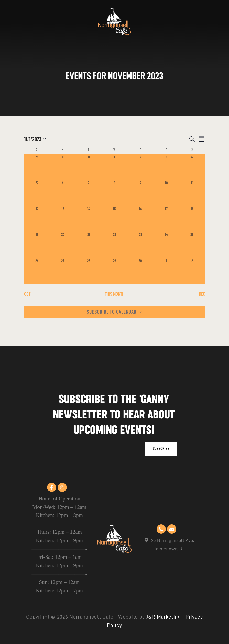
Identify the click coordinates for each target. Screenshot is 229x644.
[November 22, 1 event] (114, 245)
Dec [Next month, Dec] (202, 294)
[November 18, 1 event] (192, 219)
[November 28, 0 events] (89, 271)
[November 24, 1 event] (166, 245)
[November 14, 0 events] (89, 219)
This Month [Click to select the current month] (115, 294)
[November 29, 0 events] (114, 271)
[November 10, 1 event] (166, 193)
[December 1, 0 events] (166, 271)
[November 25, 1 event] (192, 245)
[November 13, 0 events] (63, 219)
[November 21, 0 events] (89, 245)
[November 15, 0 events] (114, 219)
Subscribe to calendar (112, 312)
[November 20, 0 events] (63, 245)
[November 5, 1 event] (37, 193)
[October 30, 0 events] (63, 167)
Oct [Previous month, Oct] (27, 294)
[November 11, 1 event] (192, 193)
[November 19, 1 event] (37, 245)
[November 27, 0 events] (63, 271)
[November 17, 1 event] (166, 219)
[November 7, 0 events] (89, 193)
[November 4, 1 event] (192, 167)
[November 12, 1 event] (37, 219)
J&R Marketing (164, 617)
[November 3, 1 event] (166, 167)
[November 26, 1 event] (37, 271)
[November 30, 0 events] (140, 271)
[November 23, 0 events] (140, 245)
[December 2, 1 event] (192, 271)
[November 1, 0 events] (114, 167)
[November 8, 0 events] (114, 193)
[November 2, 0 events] (140, 167)
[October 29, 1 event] (37, 167)
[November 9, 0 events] (140, 193)
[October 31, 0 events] (89, 167)
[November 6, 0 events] (63, 193)
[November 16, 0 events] (140, 219)
